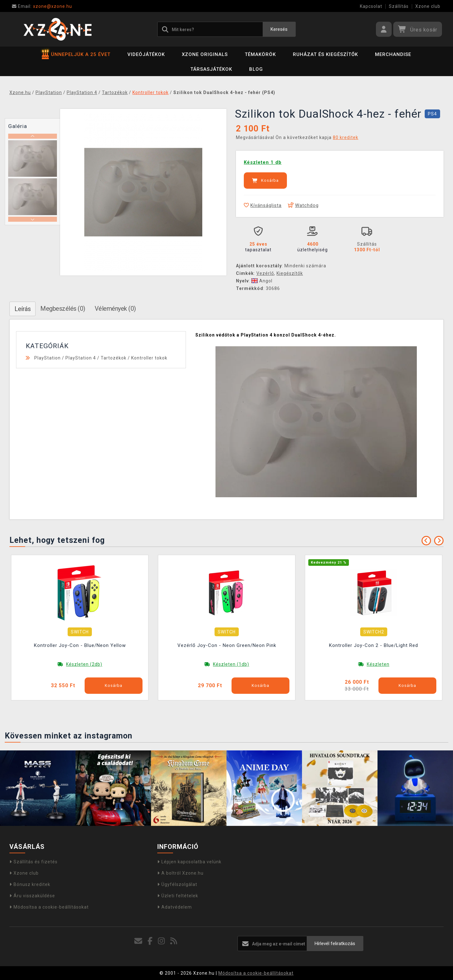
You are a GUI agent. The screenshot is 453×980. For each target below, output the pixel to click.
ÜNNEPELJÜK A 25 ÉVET (76, 54)
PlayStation (48, 358)
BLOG (256, 69)
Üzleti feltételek (178, 896)
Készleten (378, 664)
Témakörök (260, 54)
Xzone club (428, 6)
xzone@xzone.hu (42, 6)
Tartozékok (114, 358)
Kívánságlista (263, 205)
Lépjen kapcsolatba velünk (189, 862)
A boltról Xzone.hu (180, 873)
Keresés (279, 29)
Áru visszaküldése (32, 896)
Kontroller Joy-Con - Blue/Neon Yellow (80, 645)
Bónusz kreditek (30, 884)
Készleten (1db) (231, 664)
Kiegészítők (290, 273)
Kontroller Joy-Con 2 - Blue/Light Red (374, 645)
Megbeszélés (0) (63, 309)
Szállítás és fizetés (34, 862)
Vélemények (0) (115, 309)
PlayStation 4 (81, 358)
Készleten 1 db (263, 162)
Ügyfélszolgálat (177, 884)
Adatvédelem (175, 907)
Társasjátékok (211, 69)
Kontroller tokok (149, 358)
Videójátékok (146, 54)
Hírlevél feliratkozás (335, 944)
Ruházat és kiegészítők (325, 54)
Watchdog (303, 205)
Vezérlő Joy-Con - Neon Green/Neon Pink (227, 645)
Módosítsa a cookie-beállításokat (49, 907)
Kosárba (265, 181)
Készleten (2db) (84, 664)
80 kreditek (346, 137)
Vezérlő (265, 273)
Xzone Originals (205, 54)
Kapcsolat (371, 6)
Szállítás (399, 6)
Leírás (22, 309)
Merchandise (393, 54)
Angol (262, 281)
